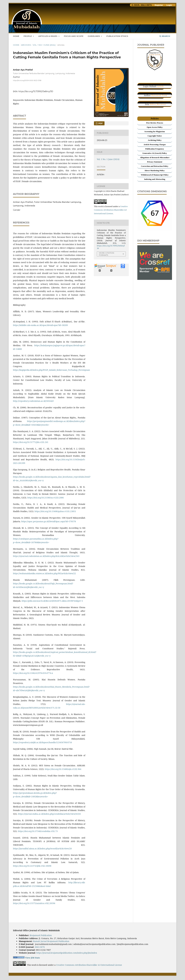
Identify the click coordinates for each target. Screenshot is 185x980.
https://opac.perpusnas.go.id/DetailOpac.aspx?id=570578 (49, 521)
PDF (100, 123)
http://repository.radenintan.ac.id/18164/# (33, 401)
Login (169, 5)
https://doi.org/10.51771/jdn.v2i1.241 (31, 442)
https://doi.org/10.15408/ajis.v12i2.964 (63, 769)
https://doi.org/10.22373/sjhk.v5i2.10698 (32, 866)
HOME (16, 36)
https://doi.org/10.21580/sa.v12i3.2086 (46, 498)
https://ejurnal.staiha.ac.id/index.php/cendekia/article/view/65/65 (49, 814)
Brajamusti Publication (41, 935)
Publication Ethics (117, 36)
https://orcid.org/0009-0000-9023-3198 (27, 80)
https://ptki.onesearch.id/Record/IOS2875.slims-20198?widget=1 (52, 601)
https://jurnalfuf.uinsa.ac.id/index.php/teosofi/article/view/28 (42, 849)
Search (165, 36)
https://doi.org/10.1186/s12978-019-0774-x (33, 673)
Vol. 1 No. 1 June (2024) (44, 45)
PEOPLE (28, 36)
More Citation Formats (107, 254)
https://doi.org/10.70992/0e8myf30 (36, 91)
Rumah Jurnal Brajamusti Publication (51, 941)
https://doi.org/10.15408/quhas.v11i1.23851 (55, 511)
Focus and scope (74, 36)
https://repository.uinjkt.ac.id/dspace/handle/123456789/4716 (42, 742)
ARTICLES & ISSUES (48, 36)
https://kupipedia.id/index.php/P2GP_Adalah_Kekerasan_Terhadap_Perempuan (51, 370)
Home (16, 45)
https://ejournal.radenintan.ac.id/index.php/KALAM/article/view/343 (46, 556)
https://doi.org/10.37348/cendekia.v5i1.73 (38, 831)
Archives (26, 45)
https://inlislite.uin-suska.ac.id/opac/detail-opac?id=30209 (40, 325)
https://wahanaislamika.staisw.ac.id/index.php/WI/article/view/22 (44, 573)
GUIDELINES (94, 36)
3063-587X (40, 947)
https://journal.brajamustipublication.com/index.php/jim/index (67, 953)
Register (159, 5)
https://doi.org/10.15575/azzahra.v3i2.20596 (34, 903)
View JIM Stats (33, 958)
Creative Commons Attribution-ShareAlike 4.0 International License (111, 210)
